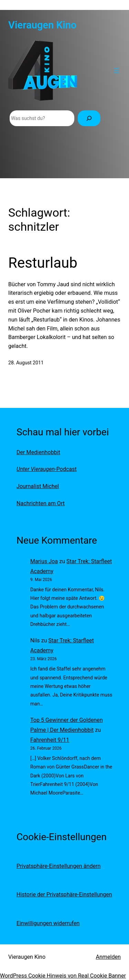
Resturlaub (43, 263)
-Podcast (47, 469)
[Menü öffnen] (117, 71)
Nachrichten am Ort (41, 503)
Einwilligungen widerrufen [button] (48, 923)
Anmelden (108, 957)
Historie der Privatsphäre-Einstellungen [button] (64, 894)
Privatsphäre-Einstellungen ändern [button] (58, 866)
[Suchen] (89, 118)
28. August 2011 (26, 363)
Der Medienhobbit (38, 452)
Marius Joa (44, 561)
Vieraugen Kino (42, 25)
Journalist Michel (38, 486)
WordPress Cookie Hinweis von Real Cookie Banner (63, 976)
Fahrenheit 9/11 (50, 740)
